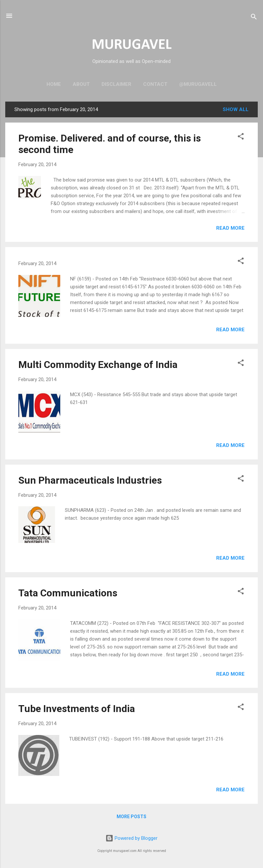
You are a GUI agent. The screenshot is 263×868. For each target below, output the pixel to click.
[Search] (254, 18)
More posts (131, 817)
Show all (236, 109)
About (81, 84)
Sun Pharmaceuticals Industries (90, 480)
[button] (241, 137)
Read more (230, 228)
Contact (155, 84)
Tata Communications (68, 593)
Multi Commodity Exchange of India (98, 365)
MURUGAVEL (132, 45)
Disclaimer (116, 84)
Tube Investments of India (77, 709)
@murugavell (198, 84)
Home (54, 84)
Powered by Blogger (131, 838)
